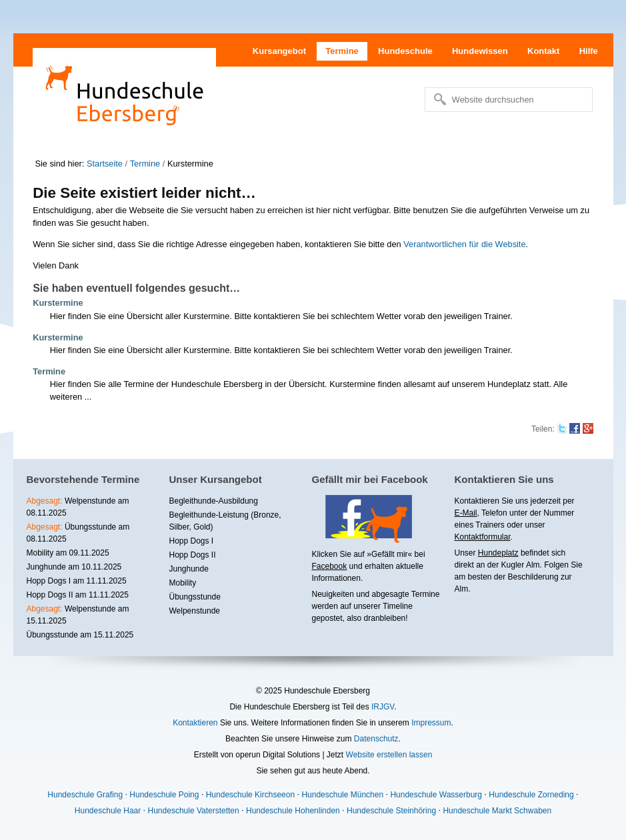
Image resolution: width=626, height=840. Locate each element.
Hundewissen (480, 51)
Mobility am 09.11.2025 (68, 553)
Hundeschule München (342, 795)
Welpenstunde (195, 611)
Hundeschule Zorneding (531, 795)
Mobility (183, 583)
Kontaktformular (483, 537)
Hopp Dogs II (193, 555)
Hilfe (589, 51)
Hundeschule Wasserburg (436, 795)
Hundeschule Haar (108, 811)
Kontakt (543, 51)
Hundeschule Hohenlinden (293, 811)
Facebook (330, 566)
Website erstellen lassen (389, 755)
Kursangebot (279, 51)
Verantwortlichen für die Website (464, 244)
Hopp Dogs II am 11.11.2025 (78, 595)
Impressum (431, 723)
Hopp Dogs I (192, 541)
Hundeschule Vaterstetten (194, 811)
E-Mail (466, 513)
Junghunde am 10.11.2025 (74, 567)
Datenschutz (376, 739)
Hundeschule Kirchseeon (250, 795)
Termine (342, 51)
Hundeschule (405, 51)
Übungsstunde (195, 597)
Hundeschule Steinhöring (391, 811)
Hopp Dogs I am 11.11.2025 (77, 581)
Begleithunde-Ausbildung (214, 501)
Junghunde (189, 569)
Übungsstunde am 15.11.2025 (80, 635)
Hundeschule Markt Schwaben (497, 811)
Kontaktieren (195, 723)
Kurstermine (58, 303)
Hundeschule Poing (164, 795)
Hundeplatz (498, 553)
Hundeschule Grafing (85, 795)
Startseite (105, 164)
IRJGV (383, 707)
